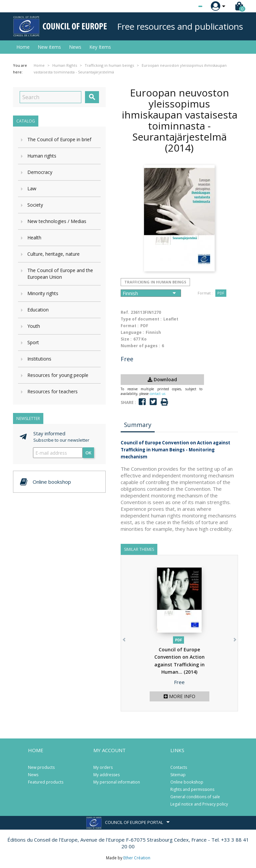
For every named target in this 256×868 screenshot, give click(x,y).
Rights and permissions (192, 789)
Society (35, 205)
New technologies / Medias (57, 221)
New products (41, 767)
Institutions (39, 359)
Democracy (40, 172)
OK (88, 453)
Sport (33, 342)
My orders (103, 767)
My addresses (106, 775)
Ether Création (137, 858)
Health (34, 238)
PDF (221, 293)
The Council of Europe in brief (59, 139)
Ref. (125, 312)
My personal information (117, 782)
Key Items (100, 47)
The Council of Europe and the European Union (60, 274)
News (75, 47)
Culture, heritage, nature (53, 254)
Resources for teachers (52, 391)
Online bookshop (187, 782)
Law (32, 188)
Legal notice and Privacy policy (199, 804)
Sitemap (178, 775)
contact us (157, 394)
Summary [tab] (138, 425)
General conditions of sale (195, 797)
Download (162, 379)
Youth (34, 326)
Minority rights (43, 293)
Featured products (46, 782)
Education (38, 310)
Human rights (42, 156)
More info (179, 696)
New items (49, 47)
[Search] (50, 97)
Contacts (179, 767)
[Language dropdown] (188, 6)
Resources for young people (58, 375)
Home (23, 47)
